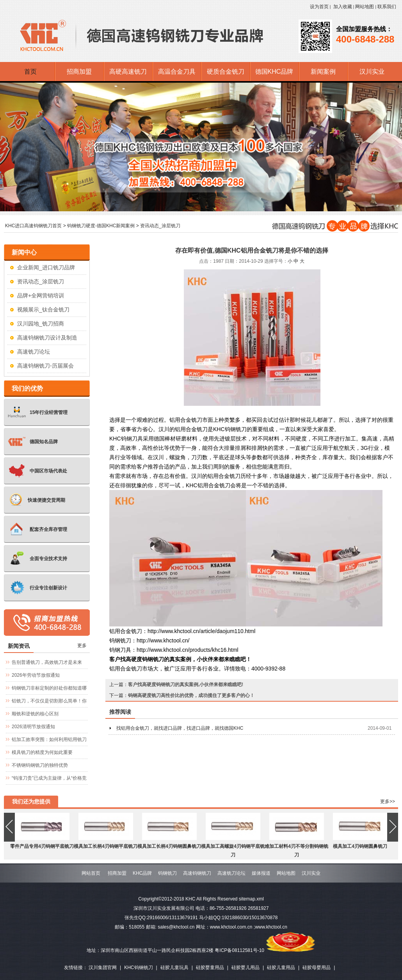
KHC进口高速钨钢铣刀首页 (33, 226)
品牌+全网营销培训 (41, 295)
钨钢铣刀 (167, 873)
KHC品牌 (142, 873)
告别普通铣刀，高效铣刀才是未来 (47, 662)
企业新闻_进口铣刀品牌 (46, 267)
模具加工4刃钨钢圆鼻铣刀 (360, 846)
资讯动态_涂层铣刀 (160, 226)
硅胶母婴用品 (317, 968)
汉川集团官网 (103, 968)
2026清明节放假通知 (33, 727)
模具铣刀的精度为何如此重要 (42, 752)
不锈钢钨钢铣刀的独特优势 (40, 765)
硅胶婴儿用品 (245, 968)
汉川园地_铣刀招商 (41, 324)
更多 (82, 646)
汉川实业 (311, 873)
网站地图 (365, 7)
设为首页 (319, 7)
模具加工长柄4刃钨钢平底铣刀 (106, 846)
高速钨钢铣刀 (197, 873)
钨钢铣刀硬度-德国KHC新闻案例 (101, 226)
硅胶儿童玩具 (174, 968)
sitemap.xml (251, 899)
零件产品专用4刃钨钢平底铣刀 (42, 846)
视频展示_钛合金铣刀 (43, 310)
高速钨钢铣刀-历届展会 (45, 366)
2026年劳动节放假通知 (36, 675)
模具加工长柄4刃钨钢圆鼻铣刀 (169, 846)
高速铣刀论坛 (34, 352)
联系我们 (387, 7)
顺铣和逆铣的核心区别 (35, 714)
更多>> (388, 801)
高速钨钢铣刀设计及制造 (47, 338)
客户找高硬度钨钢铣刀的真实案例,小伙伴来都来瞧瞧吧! (186, 685)
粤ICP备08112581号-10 (239, 950)
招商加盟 (117, 873)
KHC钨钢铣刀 (138, 968)
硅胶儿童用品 (281, 968)
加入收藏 (343, 7)
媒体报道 (261, 873)
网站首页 (91, 873)
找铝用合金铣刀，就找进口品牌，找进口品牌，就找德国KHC (180, 728)
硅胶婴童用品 (210, 968)
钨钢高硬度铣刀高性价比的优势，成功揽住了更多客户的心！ (191, 695)
